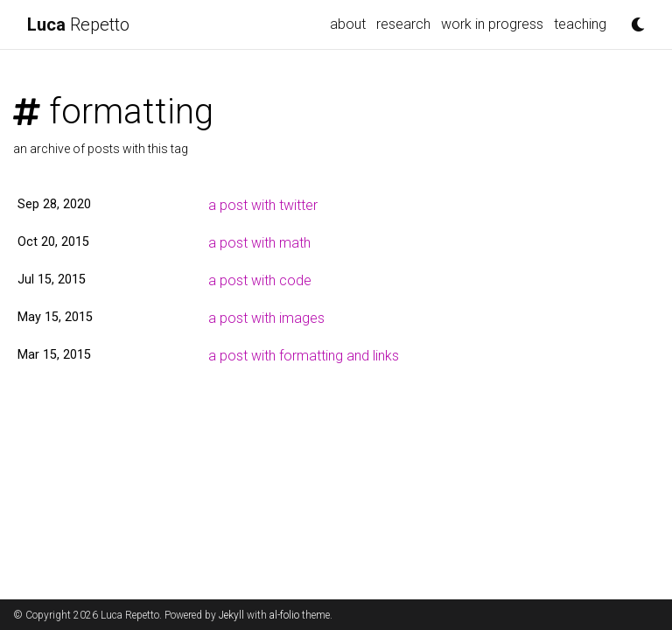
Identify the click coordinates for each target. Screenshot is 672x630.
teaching (580, 24)
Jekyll (231, 615)
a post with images (266, 318)
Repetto (78, 24)
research (403, 24)
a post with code (260, 280)
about (348, 24)
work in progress (492, 24)
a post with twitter (263, 205)
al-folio (284, 615)
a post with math (259, 243)
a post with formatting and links (304, 356)
